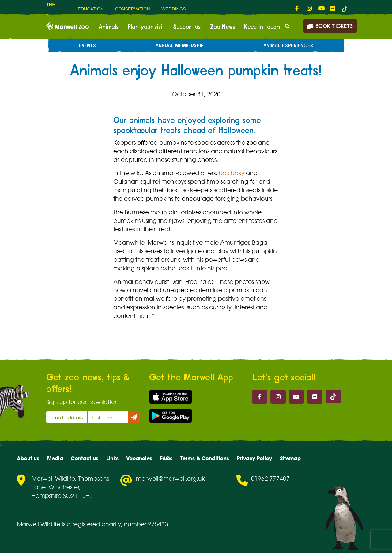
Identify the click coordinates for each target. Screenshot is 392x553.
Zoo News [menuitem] (222, 27)
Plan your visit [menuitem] (146, 27)
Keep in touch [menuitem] (262, 27)
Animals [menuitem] (109, 27)
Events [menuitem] (87, 46)
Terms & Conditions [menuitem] (205, 458)
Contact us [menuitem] (85, 458)
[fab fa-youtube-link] (321, 9)
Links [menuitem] (112, 458)
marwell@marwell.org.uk (170, 479)
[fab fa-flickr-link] (333, 9)
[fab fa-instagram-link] (310, 9)
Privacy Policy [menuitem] (254, 458)
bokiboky (232, 173)
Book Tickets (330, 26)
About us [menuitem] (28, 458)
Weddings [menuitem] (174, 9)
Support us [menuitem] (187, 27)
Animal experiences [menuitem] (288, 46)
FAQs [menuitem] (166, 458)
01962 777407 (270, 479)
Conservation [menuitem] (133, 9)
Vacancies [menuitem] (139, 458)
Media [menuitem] (55, 458)
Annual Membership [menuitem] (180, 46)
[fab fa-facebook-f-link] (298, 9)
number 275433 (146, 524)
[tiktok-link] (345, 9)
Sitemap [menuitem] (290, 458)
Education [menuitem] (91, 9)
